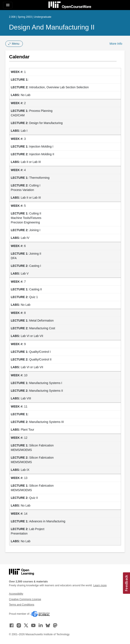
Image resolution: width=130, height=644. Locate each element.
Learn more (100, 585)
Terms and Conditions (22, 605)
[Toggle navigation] (8, 5)
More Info (116, 44)
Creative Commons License (25, 599)
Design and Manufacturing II (52, 27)
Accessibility (16, 594)
